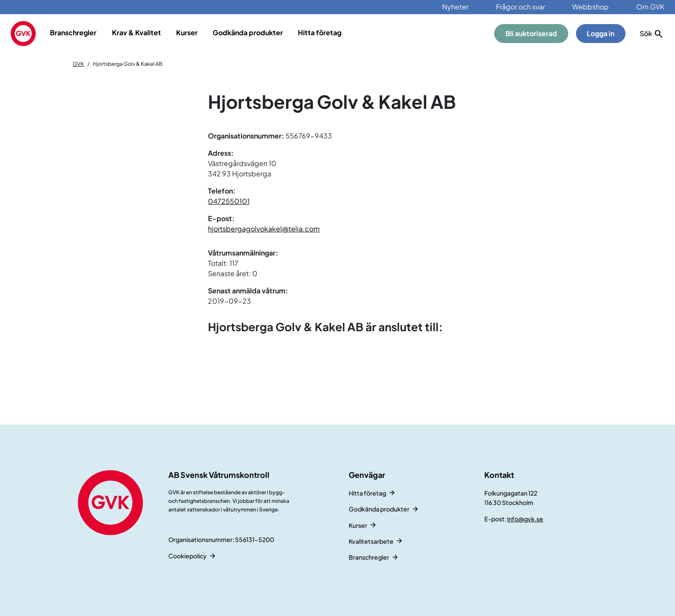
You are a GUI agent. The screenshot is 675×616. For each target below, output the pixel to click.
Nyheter (455, 7)
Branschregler (73, 32)
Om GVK (650, 7)
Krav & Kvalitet (136, 32)
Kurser (187, 32)
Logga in (601, 33)
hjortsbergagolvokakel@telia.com (264, 229)
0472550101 (229, 201)
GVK (78, 64)
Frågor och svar (520, 7)
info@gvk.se (525, 519)
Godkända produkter (248, 32)
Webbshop (590, 7)
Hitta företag (320, 32)
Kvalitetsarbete (371, 541)
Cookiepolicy (187, 556)
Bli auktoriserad (531, 33)
